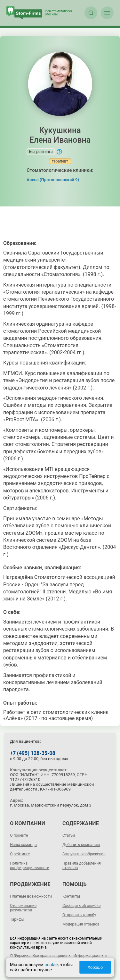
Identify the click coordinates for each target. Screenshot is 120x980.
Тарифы (17, 919)
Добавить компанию (81, 845)
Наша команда (23, 845)
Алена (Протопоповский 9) (53, 180)
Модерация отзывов (81, 924)
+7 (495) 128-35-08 (32, 753)
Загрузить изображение (84, 854)
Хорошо (95, 967)
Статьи (69, 835)
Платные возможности (31, 896)
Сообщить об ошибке (81, 906)
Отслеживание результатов (23, 908)
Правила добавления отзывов (82, 866)
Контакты (71, 896)
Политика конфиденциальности (30, 866)
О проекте (19, 835)
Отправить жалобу (79, 915)
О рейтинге (20, 854)
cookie (51, 965)
